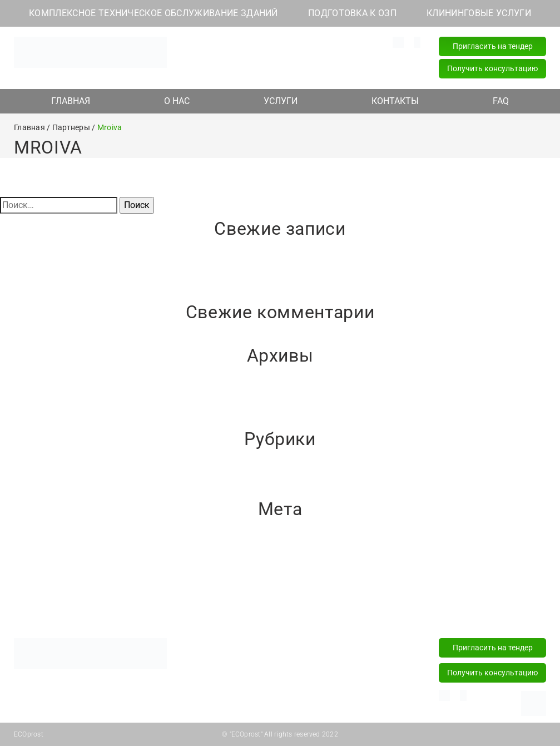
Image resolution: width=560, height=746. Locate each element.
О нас (177, 611)
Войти (13, 548)
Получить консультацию (492, 68)
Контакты (392, 611)
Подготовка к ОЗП (228, 669)
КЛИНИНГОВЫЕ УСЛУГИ (479, 13)
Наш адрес (224, 55)
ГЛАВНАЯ (71, 101)
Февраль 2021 (29, 395)
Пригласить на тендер (493, 46)
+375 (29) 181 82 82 (314, 42)
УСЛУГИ (281, 101)
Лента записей (30, 562)
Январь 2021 (26, 408)
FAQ (501, 101)
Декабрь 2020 (29, 421)
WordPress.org (29, 588)
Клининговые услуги (232, 686)
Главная (70, 611)
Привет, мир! (26, 268)
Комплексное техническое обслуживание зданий (244, 647)
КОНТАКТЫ (395, 101)
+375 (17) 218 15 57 (314, 67)
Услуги (280, 611)
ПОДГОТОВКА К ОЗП (352, 13)
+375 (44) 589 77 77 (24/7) (326, 55)
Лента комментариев (44, 575)
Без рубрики (26, 478)
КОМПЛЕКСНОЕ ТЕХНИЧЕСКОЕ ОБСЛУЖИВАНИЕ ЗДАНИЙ (153, 13)
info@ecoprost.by (226, 42)
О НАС (177, 101)
